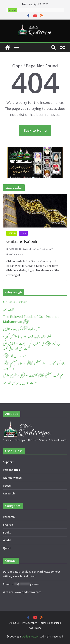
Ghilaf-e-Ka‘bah (22, 241)
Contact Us (35, 628)
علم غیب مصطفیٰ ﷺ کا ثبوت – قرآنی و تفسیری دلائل (33, 375)
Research (9, 493)
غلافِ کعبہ (8, 309)
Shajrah (8, 525)
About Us (14, 623)
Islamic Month (12, 478)
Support (8, 462)
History (12, 233)
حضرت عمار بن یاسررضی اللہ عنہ (20, 382)
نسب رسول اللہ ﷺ (15, 356)
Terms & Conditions (50, 623)
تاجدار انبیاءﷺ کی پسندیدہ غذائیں (21, 329)
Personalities (11, 470)
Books (7, 532)
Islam (23, 233)
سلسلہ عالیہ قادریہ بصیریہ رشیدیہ (43, 249)
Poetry (7, 486)
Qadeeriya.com (31, 636)
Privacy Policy (29, 623)
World (7, 540)
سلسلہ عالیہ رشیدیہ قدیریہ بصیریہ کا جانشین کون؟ (28, 336)
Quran (7, 548)
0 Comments (15, 254)
